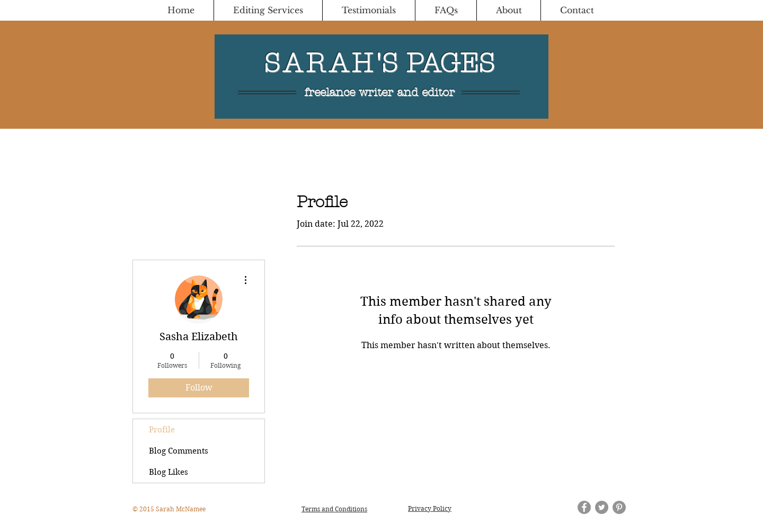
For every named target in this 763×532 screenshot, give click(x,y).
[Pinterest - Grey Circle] (619, 507)
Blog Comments (179, 451)
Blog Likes (168, 472)
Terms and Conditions (334, 509)
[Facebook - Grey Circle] (584, 507)
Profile (162, 430)
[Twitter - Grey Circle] (602, 507)
